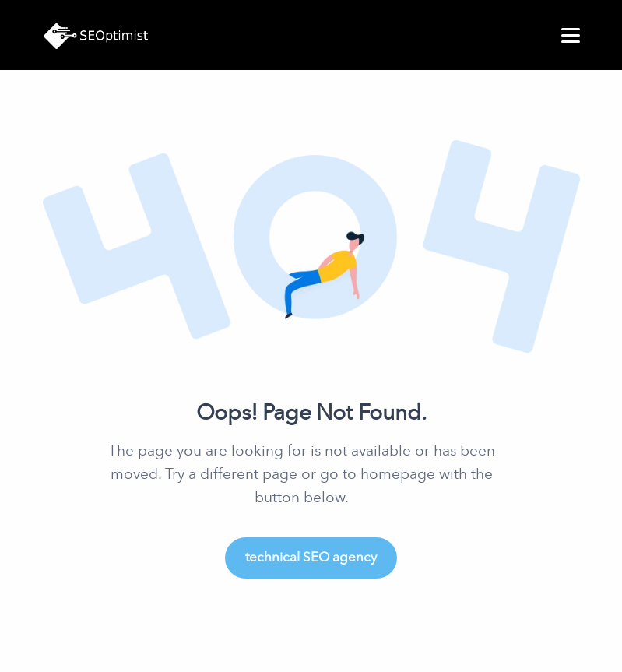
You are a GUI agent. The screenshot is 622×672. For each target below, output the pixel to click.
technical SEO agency (311, 557)
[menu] (571, 35)
